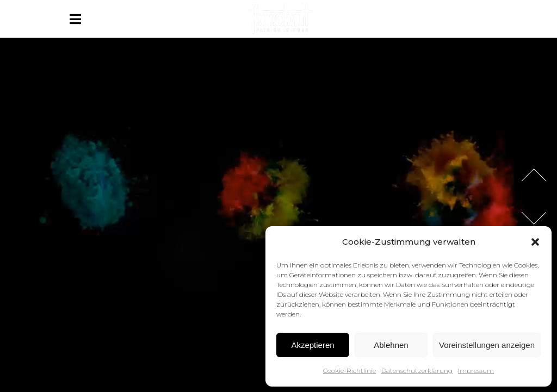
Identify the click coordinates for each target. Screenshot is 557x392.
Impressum (476, 371)
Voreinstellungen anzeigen (487, 345)
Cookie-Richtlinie (349, 371)
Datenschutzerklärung (417, 371)
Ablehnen (391, 345)
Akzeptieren (312, 345)
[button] (535, 242)
